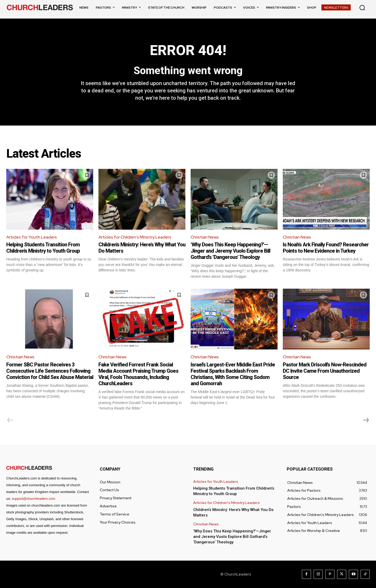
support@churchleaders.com (33, 499)
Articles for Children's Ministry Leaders (135, 237)
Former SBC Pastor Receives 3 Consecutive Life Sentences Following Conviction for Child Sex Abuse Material (50, 371)
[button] (362, 8)
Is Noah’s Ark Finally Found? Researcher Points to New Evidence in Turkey (326, 248)
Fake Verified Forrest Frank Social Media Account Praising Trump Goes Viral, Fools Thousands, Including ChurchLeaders (138, 374)
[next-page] (366, 420)
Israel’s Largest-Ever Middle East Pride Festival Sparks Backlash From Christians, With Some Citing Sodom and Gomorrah (233, 374)
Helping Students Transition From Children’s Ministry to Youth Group (43, 248)
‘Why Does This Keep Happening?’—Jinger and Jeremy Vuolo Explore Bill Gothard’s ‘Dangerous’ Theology (230, 251)
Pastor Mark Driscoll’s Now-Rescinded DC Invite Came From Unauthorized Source (325, 371)
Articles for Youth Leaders (32, 237)
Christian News (205, 237)
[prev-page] (10, 420)
